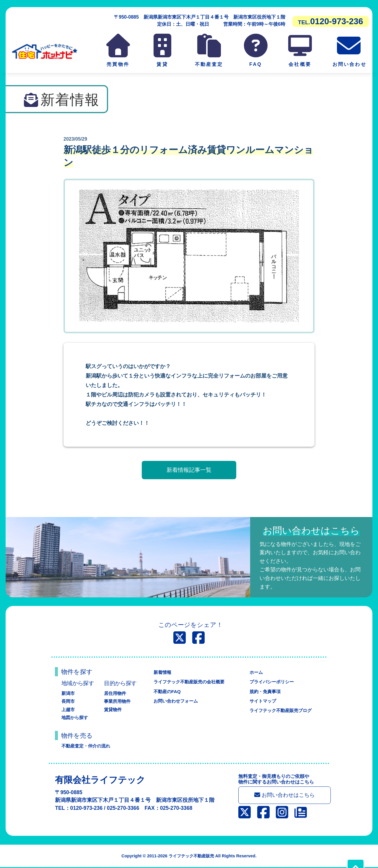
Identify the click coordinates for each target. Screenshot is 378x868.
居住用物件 (116, 693)
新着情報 (161, 672)
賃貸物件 (113, 709)
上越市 (69, 709)
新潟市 (69, 693)
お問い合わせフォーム (175, 701)
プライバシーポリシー (271, 682)
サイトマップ (262, 701)
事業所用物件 (118, 701)
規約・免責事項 (264, 691)
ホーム (255, 672)
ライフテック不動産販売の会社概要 (189, 682)
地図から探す (76, 717)
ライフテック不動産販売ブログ (281, 710)
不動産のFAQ (166, 691)
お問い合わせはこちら (286, 795)
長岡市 (69, 701)
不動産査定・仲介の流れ (87, 746)
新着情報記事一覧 (189, 470)
